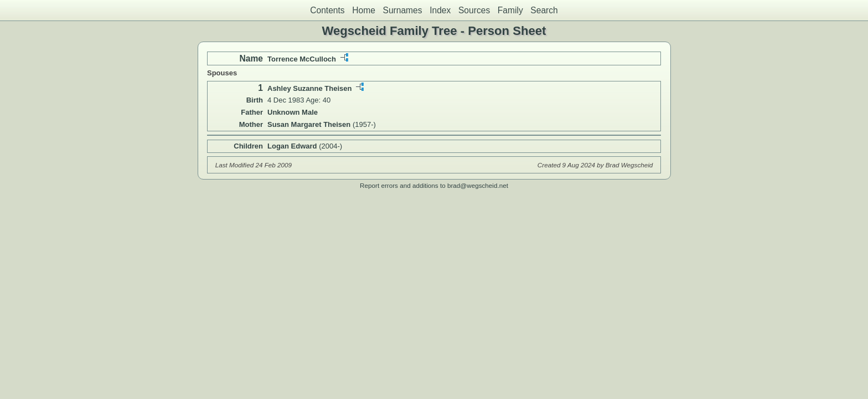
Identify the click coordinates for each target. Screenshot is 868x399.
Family (510, 10)
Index (440, 10)
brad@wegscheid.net (478, 185)
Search (544, 10)
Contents (327, 10)
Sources (474, 10)
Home (364, 10)
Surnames (402, 10)
